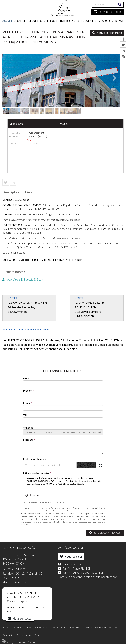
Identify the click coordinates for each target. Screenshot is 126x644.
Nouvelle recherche (109, 33)
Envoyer (35, 495)
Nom (26, 378)
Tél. (25, 415)
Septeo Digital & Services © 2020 (19, 642)
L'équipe (34, 21)
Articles (38, 635)
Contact (118, 21)
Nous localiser (73, 556)
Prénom (28, 391)
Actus (76, 21)
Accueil (8, 21)
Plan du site (8, 635)
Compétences (49, 21)
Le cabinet (21, 21)
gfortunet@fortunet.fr (17, 582)
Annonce (28, 427)
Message (28, 440)
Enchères (65, 21)
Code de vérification (35, 459)
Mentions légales (24, 635)
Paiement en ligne (110, 12)
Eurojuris (104, 21)
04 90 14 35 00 (17, 569)
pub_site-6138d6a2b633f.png (26, 279)
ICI (85, 564)
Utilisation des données (36, 473)
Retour (98, 533)
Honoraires (89, 21)
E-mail (27, 403)
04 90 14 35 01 (18, 578)
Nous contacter (23, 618)
